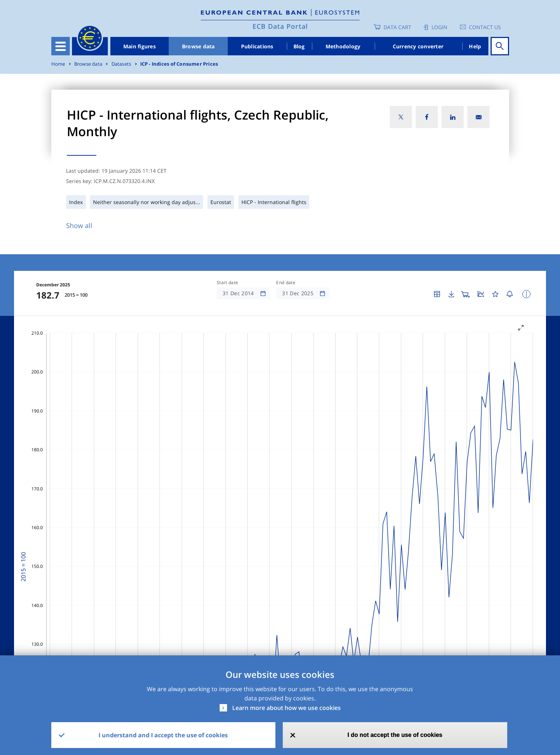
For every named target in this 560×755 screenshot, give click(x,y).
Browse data (198, 46)
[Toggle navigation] (61, 46)
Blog (299, 46)
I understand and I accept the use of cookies (163, 735)
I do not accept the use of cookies (395, 735)
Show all (79, 225)
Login (439, 27)
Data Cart (397, 27)
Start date (227, 283)
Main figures (140, 46)
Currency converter (418, 46)
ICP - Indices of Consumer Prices (179, 64)
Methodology (343, 46)
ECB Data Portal (280, 26)
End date (286, 283)
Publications (257, 46)
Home (58, 64)
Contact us (485, 27)
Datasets (121, 64)
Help (475, 46)
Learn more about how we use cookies (286, 708)
